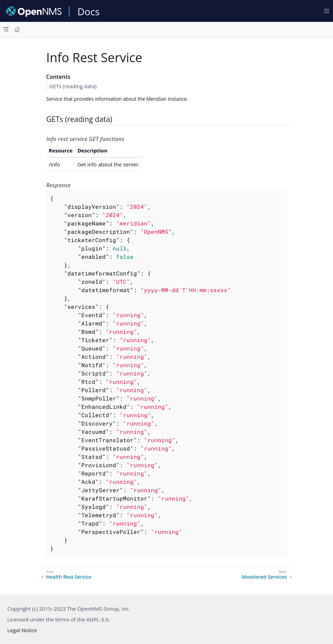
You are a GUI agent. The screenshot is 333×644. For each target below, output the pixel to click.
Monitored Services (264, 577)
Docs (89, 11)
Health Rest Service (69, 577)
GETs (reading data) (73, 86)
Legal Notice (22, 630)
